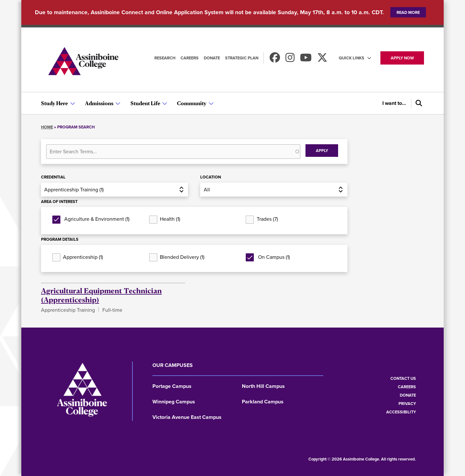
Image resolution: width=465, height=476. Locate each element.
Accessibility (401, 412)
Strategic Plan (242, 58)
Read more (408, 12)
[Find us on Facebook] (275, 60)
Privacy (407, 404)
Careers (190, 58)
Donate (212, 58)
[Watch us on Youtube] (306, 60)
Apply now (402, 58)
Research (165, 58)
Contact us (403, 378)
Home (47, 127)
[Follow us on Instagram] (290, 60)
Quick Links (351, 58)
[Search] (418, 103)
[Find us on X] (322, 60)
